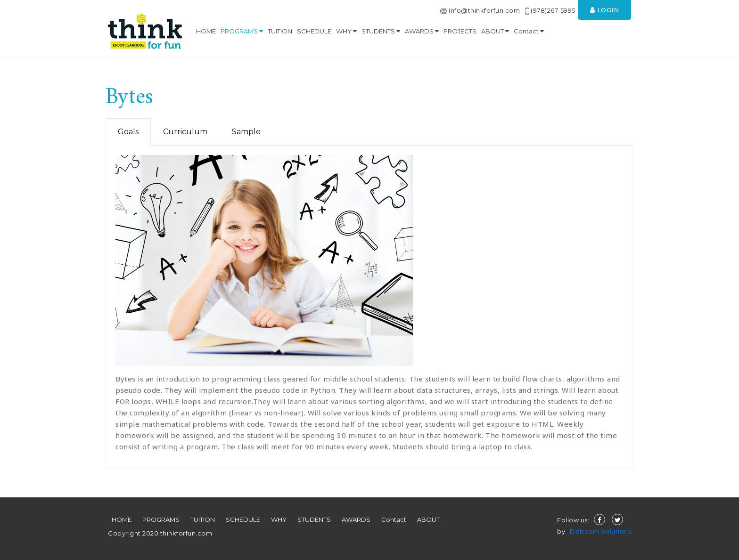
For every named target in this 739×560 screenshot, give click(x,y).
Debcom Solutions (600, 531)
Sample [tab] (246, 132)
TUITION (280, 31)
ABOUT (495, 31)
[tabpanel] (369, 307)
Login (605, 10)
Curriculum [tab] (185, 132)
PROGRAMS (242, 31)
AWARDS (422, 31)
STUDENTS (381, 31)
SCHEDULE (314, 31)
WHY (346, 31)
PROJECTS (460, 31)
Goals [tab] (128, 132)
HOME (206, 31)
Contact (529, 31)
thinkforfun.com (185, 533)
